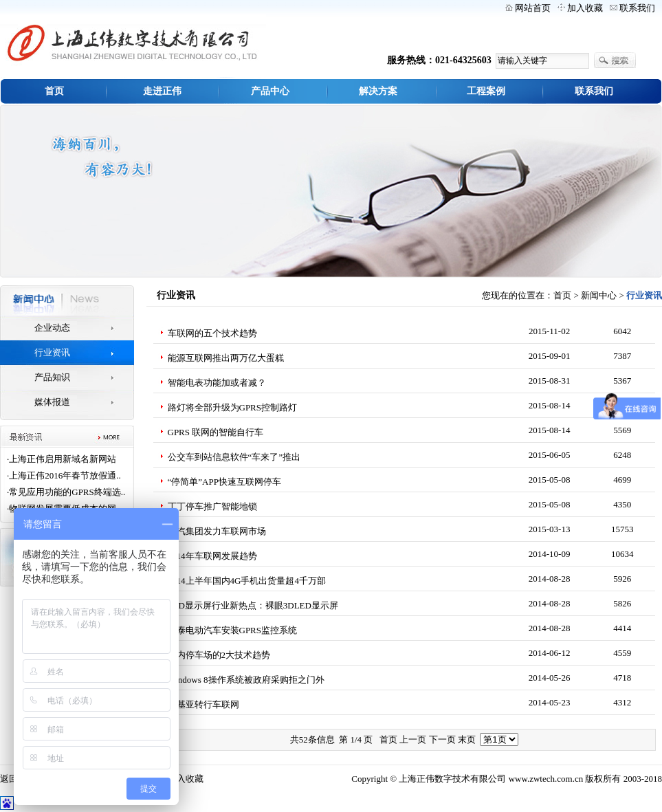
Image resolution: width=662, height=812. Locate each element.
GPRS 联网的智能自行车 (216, 432)
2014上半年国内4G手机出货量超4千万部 (247, 581)
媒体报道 (52, 402)
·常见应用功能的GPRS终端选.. (66, 492)
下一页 (442, 739)
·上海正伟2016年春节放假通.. (64, 475)
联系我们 (637, 8)
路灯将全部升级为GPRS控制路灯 (233, 407)
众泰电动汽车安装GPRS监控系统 (233, 630)
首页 (562, 295)
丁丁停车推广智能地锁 (212, 506)
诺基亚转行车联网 (203, 704)
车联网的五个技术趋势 (212, 333)
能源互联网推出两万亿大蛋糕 (226, 358)
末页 (467, 739)
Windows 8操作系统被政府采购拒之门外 (246, 680)
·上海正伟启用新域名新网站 (62, 459)
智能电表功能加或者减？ (217, 383)
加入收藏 (585, 8)
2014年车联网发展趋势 (212, 556)
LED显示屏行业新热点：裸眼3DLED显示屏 (253, 605)
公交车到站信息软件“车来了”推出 (234, 457)
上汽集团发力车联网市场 (217, 531)
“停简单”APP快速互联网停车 (224, 482)
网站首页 (533, 8)
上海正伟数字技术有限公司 (452, 779)
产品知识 (52, 377)
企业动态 (52, 328)
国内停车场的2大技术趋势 (219, 655)
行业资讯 (52, 352)
